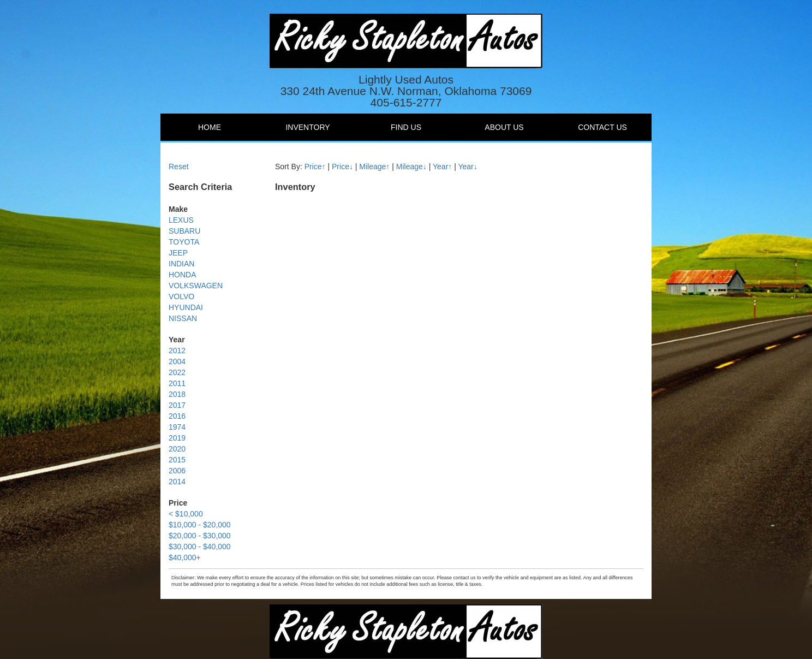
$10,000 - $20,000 (200, 525)
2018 (177, 394)
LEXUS (181, 220)
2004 (177, 361)
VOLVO (181, 296)
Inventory (308, 127)
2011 (177, 383)
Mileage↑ (374, 167)
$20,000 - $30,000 (200, 536)
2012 (177, 351)
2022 (177, 372)
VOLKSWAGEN (196, 286)
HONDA (183, 275)
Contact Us (602, 127)
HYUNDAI (186, 307)
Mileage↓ (411, 167)
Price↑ (315, 167)
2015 (177, 460)
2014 (177, 482)
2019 (177, 438)
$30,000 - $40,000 (200, 547)
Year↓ (467, 167)
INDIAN (181, 264)
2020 (177, 449)
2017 (177, 405)
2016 (177, 416)
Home (210, 127)
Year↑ (442, 167)
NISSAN (183, 318)
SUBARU (184, 231)
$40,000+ (185, 557)
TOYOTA (184, 242)
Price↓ (342, 167)
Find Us (406, 127)
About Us (504, 127)
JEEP (178, 253)
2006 (177, 471)
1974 (177, 427)
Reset (179, 167)
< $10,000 (186, 514)
